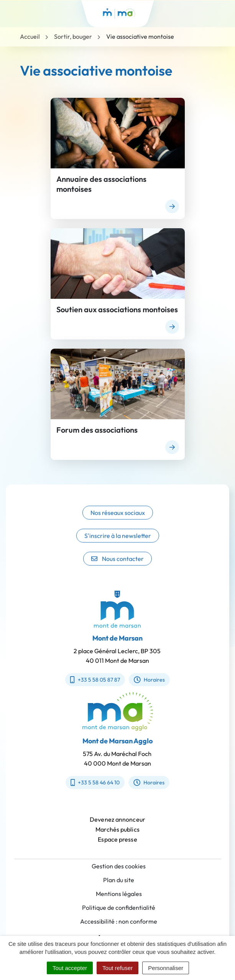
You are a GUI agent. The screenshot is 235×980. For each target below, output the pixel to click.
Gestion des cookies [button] (119, 866)
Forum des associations (97, 430)
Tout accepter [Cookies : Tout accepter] (70, 968)
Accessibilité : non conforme (119, 921)
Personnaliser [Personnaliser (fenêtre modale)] (166, 968)
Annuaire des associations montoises (101, 184)
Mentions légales (119, 894)
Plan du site (119, 880)
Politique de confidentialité (119, 908)
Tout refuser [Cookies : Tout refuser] (117, 968)
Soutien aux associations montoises (117, 309)
